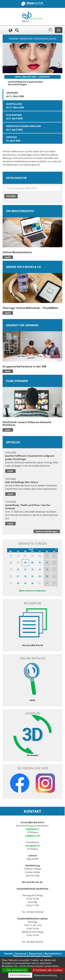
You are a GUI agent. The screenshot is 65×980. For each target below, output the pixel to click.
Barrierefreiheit (53, 954)
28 (18, 583)
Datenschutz (36, 954)
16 (32, 569)
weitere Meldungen (47, 531)
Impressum (21, 954)
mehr (8, 257)
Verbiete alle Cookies (48, 970)
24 (40, 576)
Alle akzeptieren (15, 970)
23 (32, 576)
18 (47, 569)
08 (25, 563)
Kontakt (8, 954)
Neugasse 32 (33, 846)
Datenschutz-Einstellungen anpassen (33, 956)
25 (47, 576)
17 (40, 569)
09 (32, 563)
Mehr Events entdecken (32, 591)
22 (25, 576)
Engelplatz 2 (32, 829)
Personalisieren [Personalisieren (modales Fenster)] (20, 975)
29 (25, 583)
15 (25, 569)
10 (40, 563)
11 (47, 563)
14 (18, 569)
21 (18, 576)
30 (32, 583)
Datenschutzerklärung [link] (45, 975)
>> (56, 549)
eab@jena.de (32, 836)
